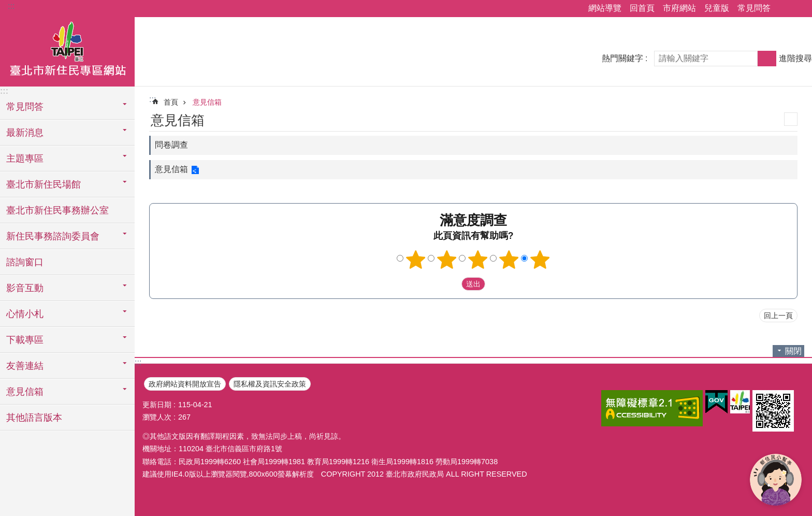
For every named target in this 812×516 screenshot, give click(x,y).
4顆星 (509, 260)
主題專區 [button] (25, 159)
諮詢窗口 (25, 262)
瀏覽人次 (157, 417)
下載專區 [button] (25, 340)
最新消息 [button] (25, 133)
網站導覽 (605, 8)
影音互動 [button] (25, 288)
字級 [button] (798, 9)
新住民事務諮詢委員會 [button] (53, 236)
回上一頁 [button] (778, 316)
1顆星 (416, 260)
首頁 (171, 102)
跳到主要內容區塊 (5, 5)
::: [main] (153, 99)
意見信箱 (207, 102)
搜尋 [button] (767, 59)
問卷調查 (171, 145)
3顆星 (478, 260)
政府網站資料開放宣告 (185, 384)
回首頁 (642, 8)
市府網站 (679, 8)
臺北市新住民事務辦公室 (57, 210)
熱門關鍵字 (622, 58)
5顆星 (540, 260)
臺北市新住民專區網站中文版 (67, 50)
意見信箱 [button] (25, 392)
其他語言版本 (34, 418)
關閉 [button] (793, 351)
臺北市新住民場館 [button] (44, 184)
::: (11, 6)
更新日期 (157, 405)
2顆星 (447, 260)
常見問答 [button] (25, 107)
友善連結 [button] (25, 366)
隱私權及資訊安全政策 (270, 384)
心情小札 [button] (25, 314)
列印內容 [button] (791, 119)
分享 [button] (784, 9)
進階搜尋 (795, 58)
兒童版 (717, 8)
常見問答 (754, 8)
